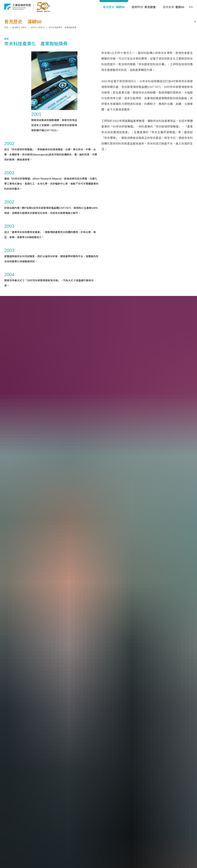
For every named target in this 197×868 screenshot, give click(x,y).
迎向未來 (174, 7)
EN (191, 7)
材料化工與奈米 (38, 27)
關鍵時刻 (144, 7)
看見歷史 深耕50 (19, 27)
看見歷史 (114, 7)
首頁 (6, 27)
